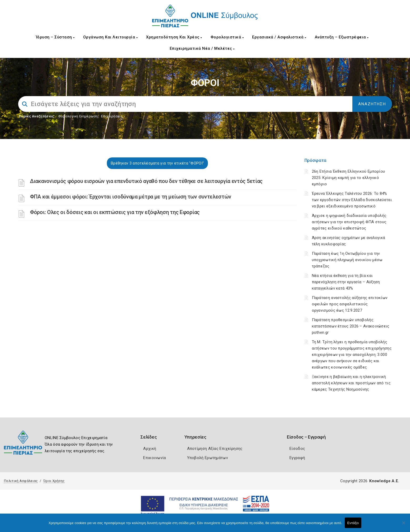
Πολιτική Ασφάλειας (21, 481)
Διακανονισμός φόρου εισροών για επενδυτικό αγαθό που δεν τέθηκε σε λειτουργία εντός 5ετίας (146, 181)
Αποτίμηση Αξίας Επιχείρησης (215, 449)
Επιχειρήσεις (112, 116)
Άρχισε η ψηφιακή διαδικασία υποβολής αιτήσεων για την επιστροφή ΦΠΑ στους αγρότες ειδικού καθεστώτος (349, 222)
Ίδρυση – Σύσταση (55, 37)
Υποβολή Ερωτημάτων (207, 458)
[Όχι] (403, 525)
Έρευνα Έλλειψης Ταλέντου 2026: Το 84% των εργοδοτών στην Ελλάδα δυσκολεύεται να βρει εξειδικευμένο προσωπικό (352, 200)
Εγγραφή (297, 458)
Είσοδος (297, 449)
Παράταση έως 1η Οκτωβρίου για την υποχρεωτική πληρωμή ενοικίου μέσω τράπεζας (347, 260)
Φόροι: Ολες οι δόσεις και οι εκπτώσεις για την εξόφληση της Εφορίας (115, 212)
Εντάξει (353, 523)
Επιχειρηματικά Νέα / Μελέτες (202, 48)
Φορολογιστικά (227, 37)
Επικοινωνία (154, 458)
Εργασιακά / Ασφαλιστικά (279, 37)
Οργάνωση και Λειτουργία (111, 37)
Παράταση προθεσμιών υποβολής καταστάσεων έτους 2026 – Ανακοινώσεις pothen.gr (351, 326)
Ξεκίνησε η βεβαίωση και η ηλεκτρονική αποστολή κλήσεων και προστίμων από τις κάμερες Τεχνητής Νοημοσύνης (351, 383)
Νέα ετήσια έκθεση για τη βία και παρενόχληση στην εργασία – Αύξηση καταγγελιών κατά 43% (346, 282)
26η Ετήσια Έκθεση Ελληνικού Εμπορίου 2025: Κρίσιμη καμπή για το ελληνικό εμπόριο (349, 178)
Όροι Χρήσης (54, 481)
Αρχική (150, 449)
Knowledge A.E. (384, 481)
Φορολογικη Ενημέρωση (78, 116)
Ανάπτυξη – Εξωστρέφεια (342, 37)
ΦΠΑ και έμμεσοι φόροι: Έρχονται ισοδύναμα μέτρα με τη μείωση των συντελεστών (131, 197)
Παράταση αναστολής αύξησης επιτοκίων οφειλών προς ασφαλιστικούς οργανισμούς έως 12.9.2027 (350, 304)
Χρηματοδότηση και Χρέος (174, 37)
